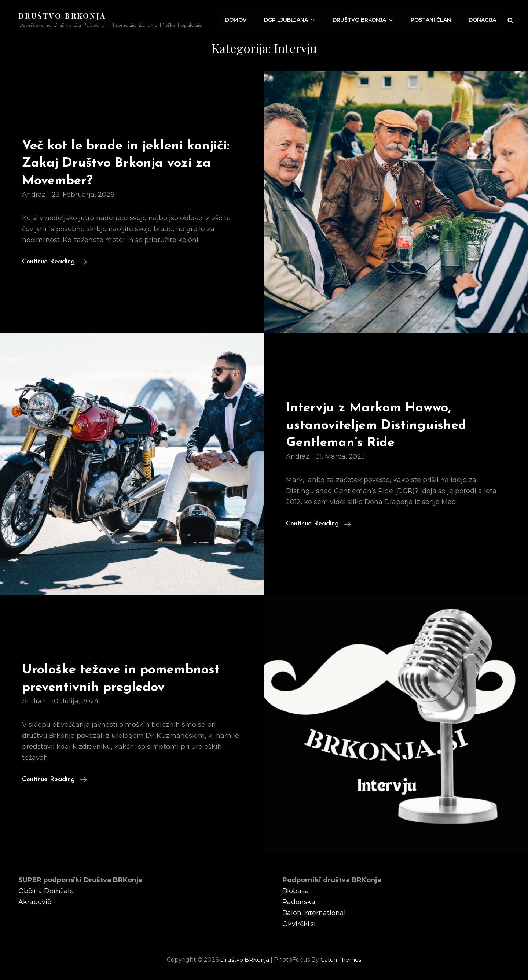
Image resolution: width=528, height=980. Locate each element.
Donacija (483, 20)
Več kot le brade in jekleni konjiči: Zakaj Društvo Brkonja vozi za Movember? (131, 163)
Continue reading (54, 261)
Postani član (432, 20)
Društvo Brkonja (367, 20)
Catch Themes (342, 960)
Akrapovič (35, 902)
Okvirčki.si (299, 924)
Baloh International (314, 913)
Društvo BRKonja (62, 16)
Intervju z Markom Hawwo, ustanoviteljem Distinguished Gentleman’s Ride (381, 425)
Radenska (299, 902)
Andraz (34, 194)
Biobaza (296, 891)
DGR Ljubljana (296, 20)
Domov (243, 20)
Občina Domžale (46, 891)
